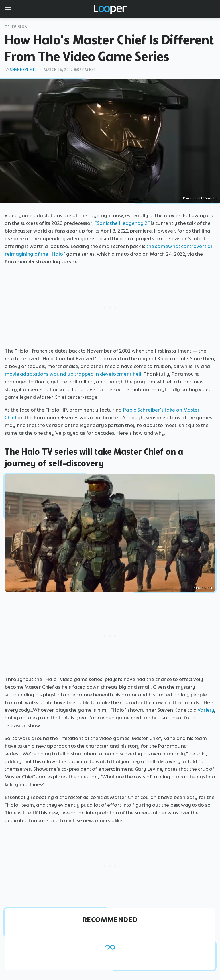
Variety (206, 710)
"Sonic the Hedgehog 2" (122, 223)
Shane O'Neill (23, 70)
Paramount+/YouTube (200, 198)
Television (16, 27)
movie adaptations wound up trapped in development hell (73, 374)
